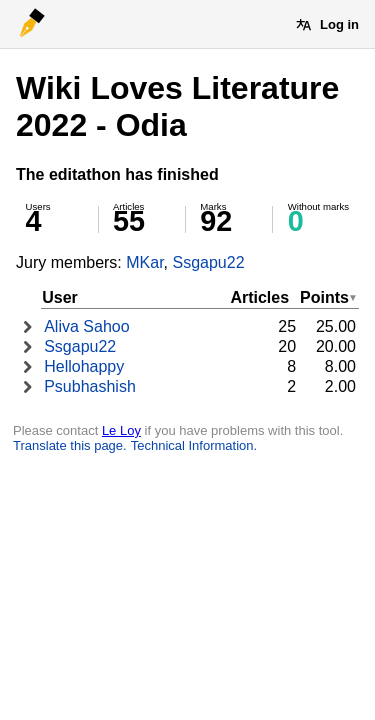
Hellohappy (84, 366)
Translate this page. (70, 445)
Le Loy (121, 430)
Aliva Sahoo (86, 326)
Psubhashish (90, 386)
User (60, 297)
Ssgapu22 (208, 262)
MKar (144, 262)
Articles (259, 297)
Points (324, 297)
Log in (339, 24)
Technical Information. (194, 445)
